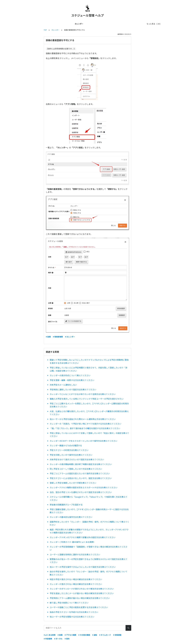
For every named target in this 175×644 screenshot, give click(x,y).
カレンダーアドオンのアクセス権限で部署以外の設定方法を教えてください (83, 537)
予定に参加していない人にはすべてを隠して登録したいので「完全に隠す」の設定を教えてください (89, 435)
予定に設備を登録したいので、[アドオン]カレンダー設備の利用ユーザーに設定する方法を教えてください (89, 511)
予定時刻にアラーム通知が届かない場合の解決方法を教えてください (80, 598)
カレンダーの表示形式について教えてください (70, 375)
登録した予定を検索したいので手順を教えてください (73, 483)
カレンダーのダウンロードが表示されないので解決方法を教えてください (82, 589)
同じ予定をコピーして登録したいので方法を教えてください (76, 469)
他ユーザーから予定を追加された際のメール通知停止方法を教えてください (83, 419)
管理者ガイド (50, 24)
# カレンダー (70, 337)
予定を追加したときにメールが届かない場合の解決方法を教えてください (82, 593)
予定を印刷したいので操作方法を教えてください (71, 455)
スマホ (97, 24)
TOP (45, 30)
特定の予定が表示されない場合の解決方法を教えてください (76, 579)
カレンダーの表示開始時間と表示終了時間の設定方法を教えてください (81, 464)
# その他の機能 (84, 635)
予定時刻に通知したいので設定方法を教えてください (73, 389)
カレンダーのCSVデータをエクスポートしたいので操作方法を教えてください (83, 441)
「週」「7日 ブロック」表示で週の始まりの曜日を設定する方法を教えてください (85, 428)
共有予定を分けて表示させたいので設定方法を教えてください (77, 459)
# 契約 (67, 639)
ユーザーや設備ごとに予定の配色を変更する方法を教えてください (79, 607)
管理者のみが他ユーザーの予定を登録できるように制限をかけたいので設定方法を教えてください (89, 561)
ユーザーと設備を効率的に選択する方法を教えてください (75, 554)
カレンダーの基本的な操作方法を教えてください (71, 517)
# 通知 (95, 635)
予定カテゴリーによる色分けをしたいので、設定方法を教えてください (81, 478)
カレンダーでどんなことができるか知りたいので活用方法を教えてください (83, 394)
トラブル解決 (108, 24)
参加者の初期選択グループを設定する (66, 505)
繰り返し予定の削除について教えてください (69, 603)
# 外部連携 (48, 639)
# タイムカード (105, 635)
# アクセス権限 (70, 635)
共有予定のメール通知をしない (63, 385)
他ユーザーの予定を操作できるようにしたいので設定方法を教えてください (83, 567)
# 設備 (48, 337)
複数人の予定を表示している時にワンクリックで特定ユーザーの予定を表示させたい (87, 399)
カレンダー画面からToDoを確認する (66, 445)
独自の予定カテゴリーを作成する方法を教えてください (74, 612)
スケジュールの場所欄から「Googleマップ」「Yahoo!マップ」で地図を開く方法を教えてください (89, 498)
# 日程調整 (117, 635)
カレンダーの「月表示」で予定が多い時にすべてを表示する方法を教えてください (85, 424)
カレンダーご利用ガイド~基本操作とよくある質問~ (72, 542)
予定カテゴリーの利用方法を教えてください (69, 450)
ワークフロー (135, 24)
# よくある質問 (50, 635)
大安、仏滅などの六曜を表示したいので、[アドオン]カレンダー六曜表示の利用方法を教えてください (89, 413)
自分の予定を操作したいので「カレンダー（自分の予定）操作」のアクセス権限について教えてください (89, 573)
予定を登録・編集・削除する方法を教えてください (72, 380)
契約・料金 (76, 24)
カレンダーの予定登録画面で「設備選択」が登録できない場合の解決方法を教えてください (89, 548)
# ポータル (58, 639)
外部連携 (87, 24)
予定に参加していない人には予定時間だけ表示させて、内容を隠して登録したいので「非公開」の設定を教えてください (89, 369)
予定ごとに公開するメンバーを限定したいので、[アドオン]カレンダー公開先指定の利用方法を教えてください (89, 405)
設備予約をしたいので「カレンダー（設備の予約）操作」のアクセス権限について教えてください (89, 523)
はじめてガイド (36, 24)
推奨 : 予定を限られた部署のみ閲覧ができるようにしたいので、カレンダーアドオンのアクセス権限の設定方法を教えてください (89, 531)
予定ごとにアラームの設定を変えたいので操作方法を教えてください (80, 473)
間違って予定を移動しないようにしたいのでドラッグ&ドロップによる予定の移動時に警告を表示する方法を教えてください (89, 361)
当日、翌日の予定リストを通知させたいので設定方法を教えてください (81, 492)
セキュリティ (121, 24)
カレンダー (22, 24)
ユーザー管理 (64, 24)
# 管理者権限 (58, 337)
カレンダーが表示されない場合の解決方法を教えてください (76, 584)
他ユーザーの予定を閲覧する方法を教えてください (72, 617)
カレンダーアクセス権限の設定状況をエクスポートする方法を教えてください (84, 487)
